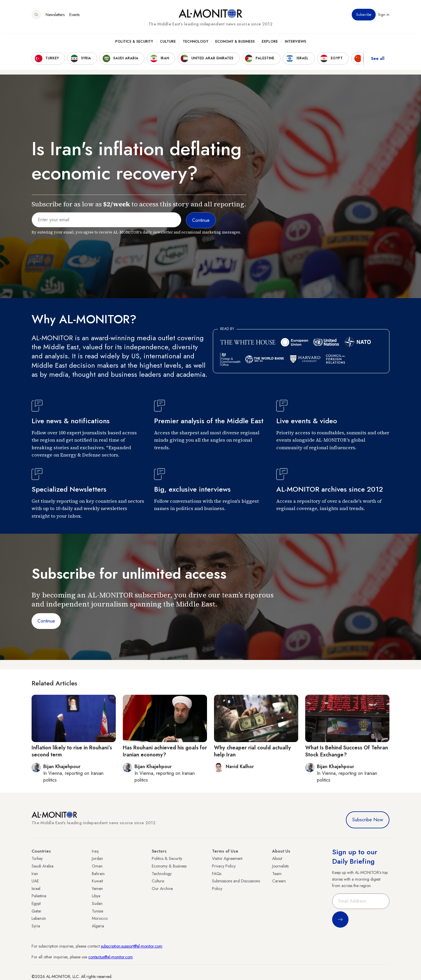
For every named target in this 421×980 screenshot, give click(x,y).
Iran (35, 874)
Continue (46, 621)
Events (74, 17)
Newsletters (55, 17)
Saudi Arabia (43, 866)
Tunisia (98, 911)
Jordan (97, 858)
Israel (36, 889)
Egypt (36, 903)
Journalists (280, 866)
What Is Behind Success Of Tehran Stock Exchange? (347, 751)
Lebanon (39, 918)
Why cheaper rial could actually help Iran (252, 751)
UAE (35, 881)
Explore (270, 44)
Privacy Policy (224, 866)
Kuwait (97, 881)
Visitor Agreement (227, 858)
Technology (195, 44)
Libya (96, 896)
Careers (279, 881)
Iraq (95, 851)
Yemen (97, 889)
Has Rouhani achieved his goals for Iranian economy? (165, 751)
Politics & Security (134, 44)
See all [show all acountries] (378, 61)
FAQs (217, 874)
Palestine (39, 896)
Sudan (97, 903)
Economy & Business (235, 44)
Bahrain (98, 874)
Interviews (295, 44)
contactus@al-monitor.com (111, 957)
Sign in (384, 17)
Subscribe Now (368, 820)
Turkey (37, 858)
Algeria (98, 926)
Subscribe (364, 17)
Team (277, 874)
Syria (36, 926)
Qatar (37, 911)
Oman (97, 866)
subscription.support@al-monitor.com (132, 946)
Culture (168, 44)
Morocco (100, 918)
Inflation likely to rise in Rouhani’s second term (72, 751)
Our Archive (162, 889)
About (277, 858)
